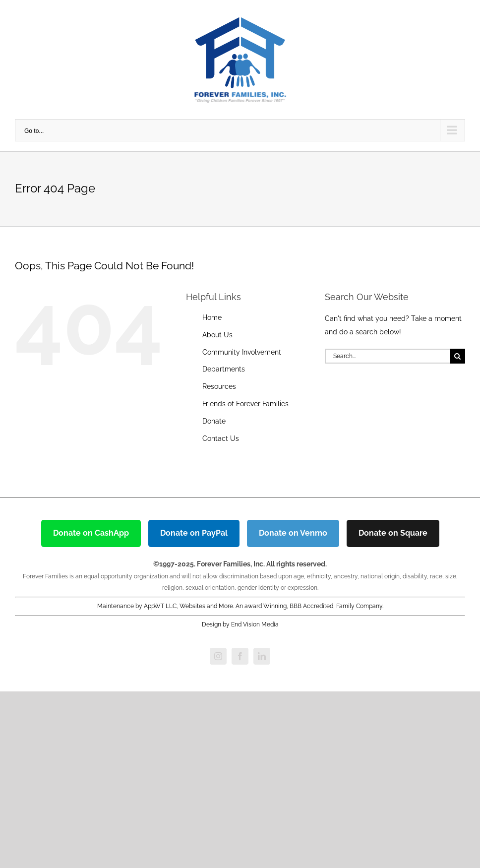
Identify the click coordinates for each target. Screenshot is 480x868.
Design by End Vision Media (240, 624)
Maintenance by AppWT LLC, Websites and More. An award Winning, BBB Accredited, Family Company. (240, 606)
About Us (217, 335)
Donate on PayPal (194, 533)
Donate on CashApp (91, 533)
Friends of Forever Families (245, 404)
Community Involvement (242, 352)
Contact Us (221, 438)
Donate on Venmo (293, 533)
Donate (214, 421)
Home (212, 317)
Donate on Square (393, 533)
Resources (219, 386)
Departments (224, 369)
